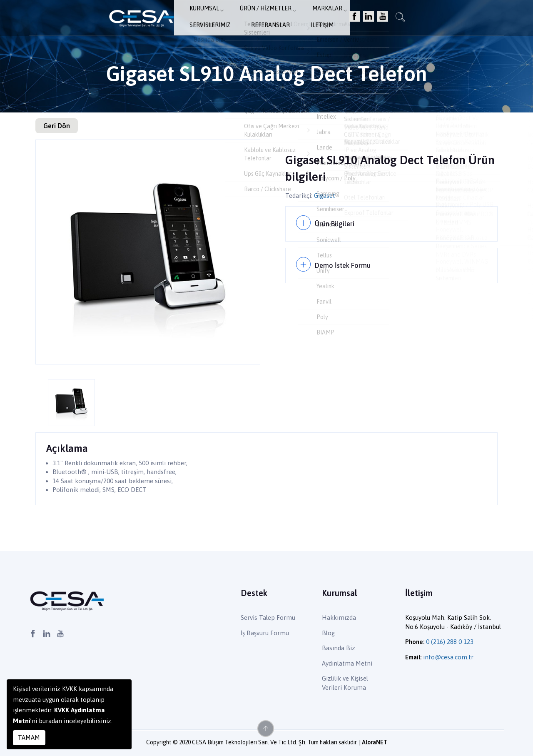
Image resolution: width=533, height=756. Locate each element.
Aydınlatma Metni (347, 663)
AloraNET (375, 742)
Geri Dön (57, 126)
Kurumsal (151, 19)
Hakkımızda (339, 618)
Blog (328, 633)
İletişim (409, 19)
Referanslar (365, 19)
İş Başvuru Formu (265, 633)
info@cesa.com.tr (448, 657)
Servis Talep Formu (268, 618)
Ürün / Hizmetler (207, 19)
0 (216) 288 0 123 (450, 642)
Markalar (263, 19)
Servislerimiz (312, 19)
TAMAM (29, 737)
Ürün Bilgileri (336, 222)
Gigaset (325, 196)
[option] (148, 252)
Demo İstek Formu (344, 261)
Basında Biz (339, 648)
